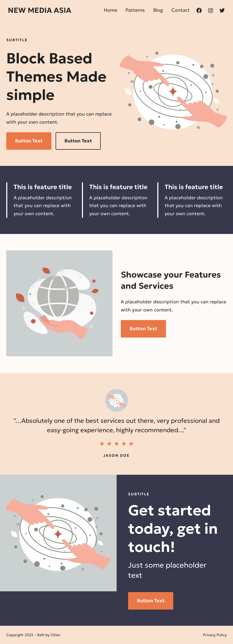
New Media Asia (40, 10)
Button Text (29, 141)
